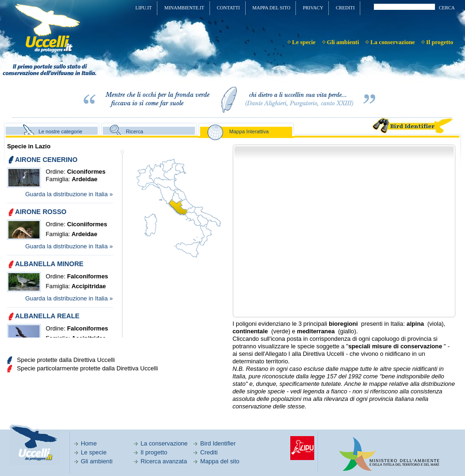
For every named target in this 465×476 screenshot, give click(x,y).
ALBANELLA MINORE (49, 264)
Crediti (209, 452)
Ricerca (135, 131)
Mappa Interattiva (249, 131)
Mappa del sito (220, 461)
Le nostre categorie (60, 131)
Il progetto (154, 452)
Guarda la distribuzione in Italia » (69, 194)
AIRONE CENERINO (46, 160)
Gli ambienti (97, 461)
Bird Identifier (218, 443)
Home (89, 443)
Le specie (94, 452)
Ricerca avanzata (164, 461)
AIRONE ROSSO (41, 212)
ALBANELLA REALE (47, 316)
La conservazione (164, 443)
